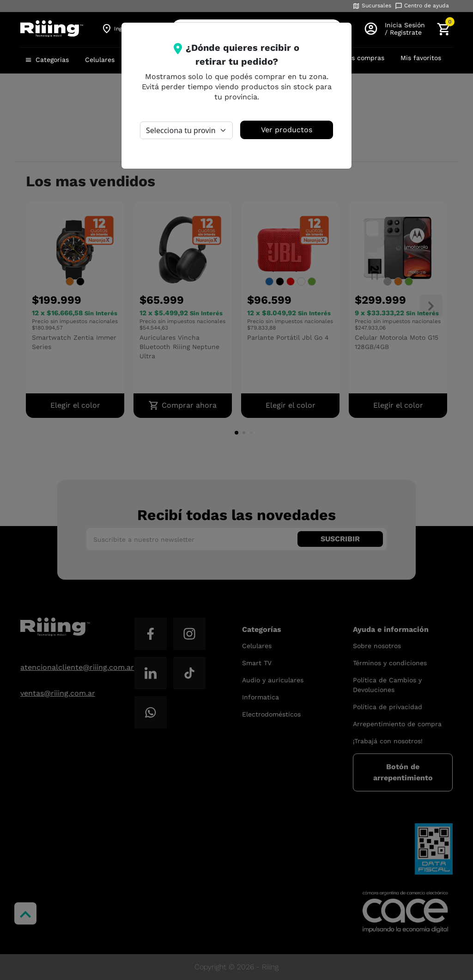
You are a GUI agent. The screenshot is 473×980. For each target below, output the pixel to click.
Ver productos (287, 130)
